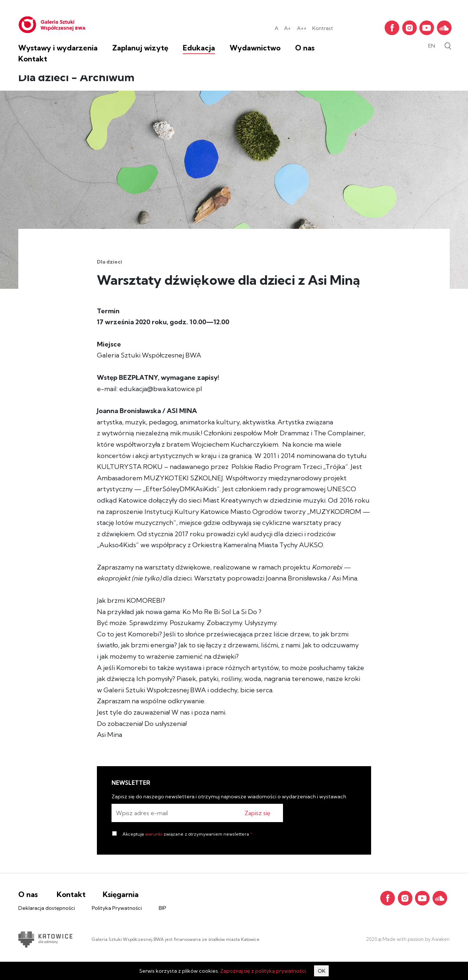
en (432, 46)
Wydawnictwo (255, 48)
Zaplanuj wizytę (140, 48)
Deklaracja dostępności (47, 908)
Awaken (440, 939)
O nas (305, 48)
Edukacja (199, 48)
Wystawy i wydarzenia (58, 48)
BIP (163, 908)
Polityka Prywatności (117, 908)
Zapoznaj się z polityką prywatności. (263, 971)
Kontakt (33, 59)
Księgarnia (121, 894)
